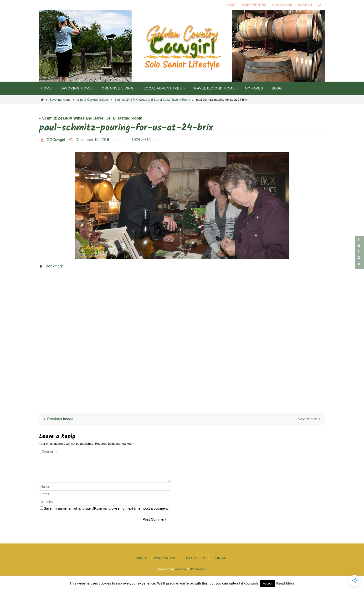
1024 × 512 (141, 140)
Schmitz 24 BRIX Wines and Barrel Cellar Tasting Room (152, 100)
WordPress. (198, 569)
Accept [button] (268, 583)
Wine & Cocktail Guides (92, 100)
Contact (305, 5)
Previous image (58, 419)
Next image (310, 419)
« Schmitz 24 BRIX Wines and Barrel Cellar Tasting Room (91, 118)
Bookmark (54, 266)
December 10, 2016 (92, 140)
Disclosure (282, 5)
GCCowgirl (56, 140)
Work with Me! (254, 5)
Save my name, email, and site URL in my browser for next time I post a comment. (106, 508)
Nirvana (181, 569)
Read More (285, 583)
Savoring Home (60, 100)
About (231, 5)
